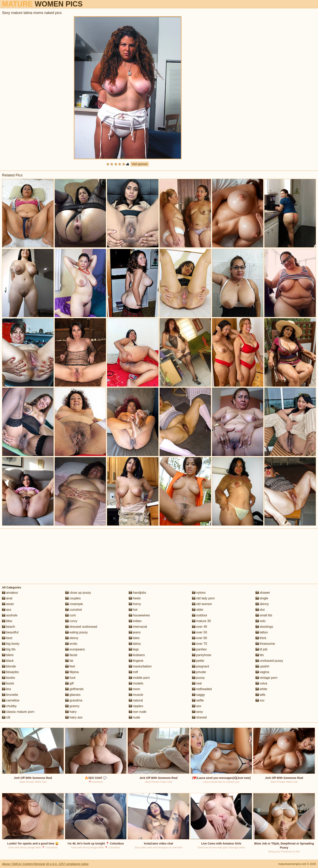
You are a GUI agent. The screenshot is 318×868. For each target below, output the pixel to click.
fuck (70, 678)
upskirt (262, 666)
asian (8, 604)
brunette (10, 695)
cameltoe (11, 700)
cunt (70, 615)
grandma (74, 700)
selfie (198, 700)
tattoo (262, 632)
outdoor (200, 615)
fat (69, 661)
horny (135, 604)
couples (73, 598)
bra (6, 689)
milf (133, 672)
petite (198, 661)
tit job (262, 649)
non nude (138, 712)
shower (263, 593)
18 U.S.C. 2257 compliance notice (67, 864)
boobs (9, 678)
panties (199, 649)
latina (135, 644)
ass (7, 610)
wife (261, 695)
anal (7, 598)
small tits (264, 615)
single (262, 598)
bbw (7, 621)
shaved (199, 717)
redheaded (202, 689)
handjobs (137, 593)
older (198, 610)
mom (134, 689)
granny (72, 706)
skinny (262, 604)
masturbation (140, 666)
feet (70, 666)
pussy (198, 678)
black (8, 661)
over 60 (200, 638)
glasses (73, 695)
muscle (136, 695)
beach (9, 627)
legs (134, 649)
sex (197, 706)
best (7, 638)
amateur (10, 593)
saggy (198, 695)
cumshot (74, 610)
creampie (74, 604)
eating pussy (76, 632)
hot (133, 610)
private (199, 672)
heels (135, 598)
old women (202, 604)
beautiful (10, 632)
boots (8, 683)
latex (134, 638)
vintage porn (267, 678)
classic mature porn (18, 712)
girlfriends (74, 689)
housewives (139, 615)
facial (71, 655)
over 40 (200, 627)
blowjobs (10, 672)
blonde (9, 666)
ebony (72, 638)
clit (6, 717)
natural (136, 700)
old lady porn (203, 598)
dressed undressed (81, 627)
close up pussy (78, 593)
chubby (9, 706)
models (136, 683)
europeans (75, 649)
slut (260, 610)
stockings (264, 627)
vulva (261, 683)
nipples (136, 706)
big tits (9, 649)
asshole (10, 615)
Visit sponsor (140, 164)
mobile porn (139, 678)
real (197, 683)
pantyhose (202, 655)
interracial (138, 627)
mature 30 (201, 621)
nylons (199, 593)
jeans (135, 632)
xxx (260, 700)
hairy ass (74, 717)
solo (261, 621)
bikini (8, 655)
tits (260, 655)
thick (261, 638)
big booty (11, 644)
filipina (72, 672)
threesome (265, 644)
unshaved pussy (269, 661)
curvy (71, 621)
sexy (197, 712)
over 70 (200, 644)
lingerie (136, 661)
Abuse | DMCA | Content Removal (23, 864)
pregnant (201, 666)
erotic (71, 644)
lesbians (137, 655)
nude (134, 717)
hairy (71, 712)
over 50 (200, 632)
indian (135, 621)
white (261, 689)
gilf (69, 683)
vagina (262, 672)
